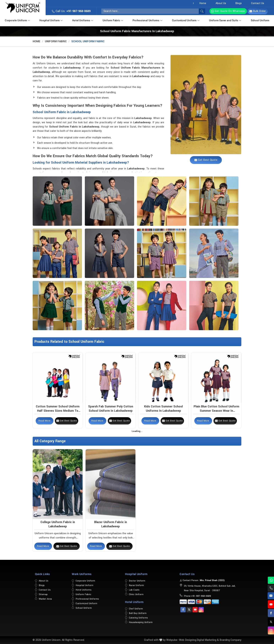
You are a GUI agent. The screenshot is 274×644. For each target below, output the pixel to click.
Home (203, 3)
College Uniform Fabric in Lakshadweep (58, 524)
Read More (45, 421)
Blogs (239, 3)
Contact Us (258, 3)
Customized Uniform (186, 20)
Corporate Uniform (18, 20)
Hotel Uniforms (83, 20)
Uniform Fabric (113, 20)
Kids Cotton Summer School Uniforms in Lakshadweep (163, 409)
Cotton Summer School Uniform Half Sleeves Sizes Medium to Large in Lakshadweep (58, 409)
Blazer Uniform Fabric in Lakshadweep (111, 524)
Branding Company (230, 640)
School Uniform (260, 21)
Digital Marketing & (208, 640)
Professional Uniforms (148, 20)
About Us (221, 3)
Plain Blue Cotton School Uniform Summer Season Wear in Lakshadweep (216, 409)
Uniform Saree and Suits (226, 20)
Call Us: (71, 11)
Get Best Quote (67, 421)
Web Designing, (188, 640)
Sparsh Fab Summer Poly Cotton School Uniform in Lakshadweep (111, 409)
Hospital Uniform (51, 20)
